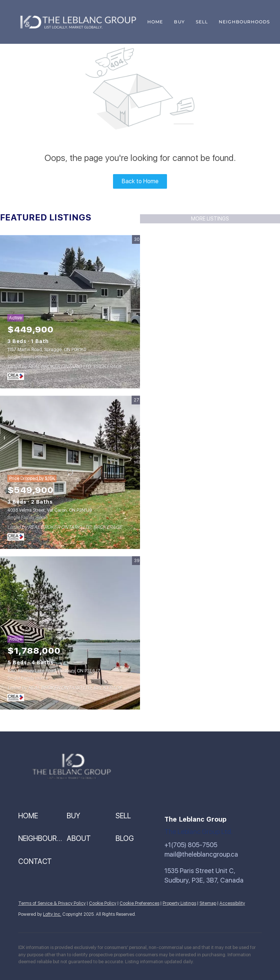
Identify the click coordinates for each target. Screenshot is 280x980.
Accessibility (232, 903)
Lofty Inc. (52, 914)
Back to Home (140, 181)
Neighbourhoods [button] (244, 22)
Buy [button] (179, 22)
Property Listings (179, 903)
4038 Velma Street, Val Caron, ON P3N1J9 (50, 510)
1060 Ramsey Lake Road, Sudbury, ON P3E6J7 (54, 671)
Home (155, 22)
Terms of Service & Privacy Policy (52, 903)
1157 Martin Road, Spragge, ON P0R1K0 (47, 350)
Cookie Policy (103, 903)
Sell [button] (202, 22)
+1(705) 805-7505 (191, 845)
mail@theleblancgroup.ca (201, 854)
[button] (42, 816)
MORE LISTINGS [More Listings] (210, 219)
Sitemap (208, 903)
